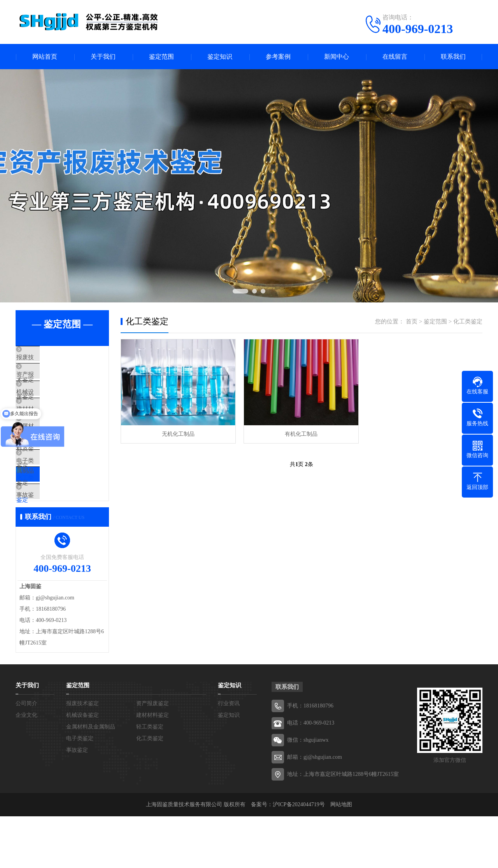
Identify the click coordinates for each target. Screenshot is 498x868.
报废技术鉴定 (51, 358)
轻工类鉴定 (48, 472)
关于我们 (103, 57)
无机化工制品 (178, 434)
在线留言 (395, 57)
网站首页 (45, 57)
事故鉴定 (46, 541)
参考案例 (278, 57)
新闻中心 (337, 57)
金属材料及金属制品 (60, 449)
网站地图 (341, 856)
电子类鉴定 (48, 495)
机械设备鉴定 (51, 403)
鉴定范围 (161, 57)
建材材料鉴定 (153, 767)
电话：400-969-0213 (311, 775)
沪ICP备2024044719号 (299, 856)
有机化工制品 (301, 434)
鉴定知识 (220, 57)
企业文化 (26, 767)
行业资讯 (229, 755)
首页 (412, 321)
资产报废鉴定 (51, 381)
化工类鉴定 (48, 518)
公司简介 (26, 755)
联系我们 (453, 57)
